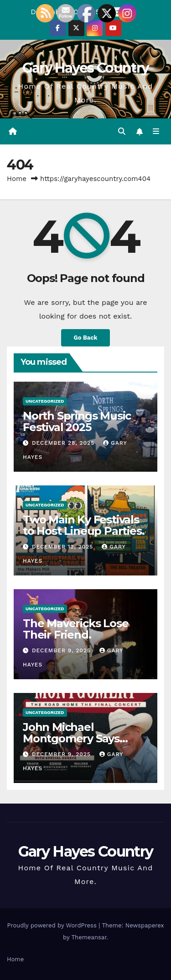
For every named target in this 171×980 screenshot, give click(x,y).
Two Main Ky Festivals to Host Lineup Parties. (83, 525)
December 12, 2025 (64, 547)
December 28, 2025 (64, 443)
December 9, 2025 (62, 650)
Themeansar (89, 937)
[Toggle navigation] (156, 132)
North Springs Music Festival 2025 (77, 421)
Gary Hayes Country (85, 68)
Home (17, 179)
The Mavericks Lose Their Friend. (75, 629)
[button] (122, 131)
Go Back (86, 338)
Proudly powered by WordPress (53, 925)
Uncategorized (45, 401)
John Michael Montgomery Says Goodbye (71, 738)
